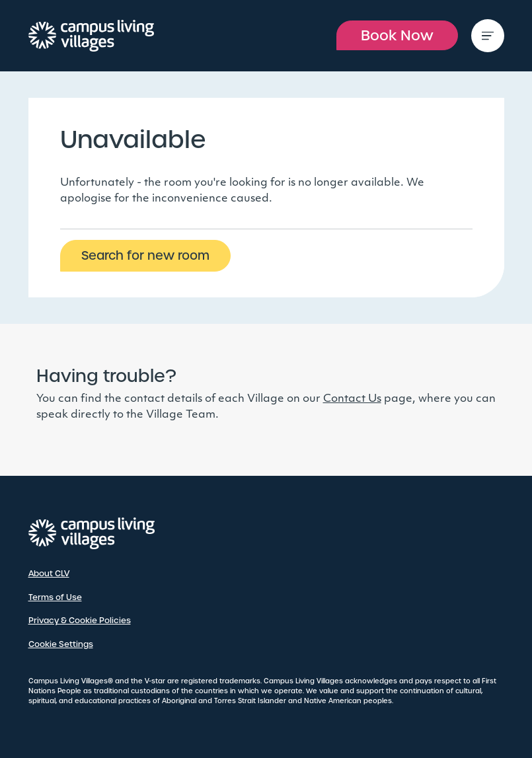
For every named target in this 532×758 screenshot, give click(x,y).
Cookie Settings (61, 644)
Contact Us (352, 399)
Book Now (397, 35)
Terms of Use (55, 597)
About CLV (49, 574)
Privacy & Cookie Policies (80, 621)
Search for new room (145, 255)
